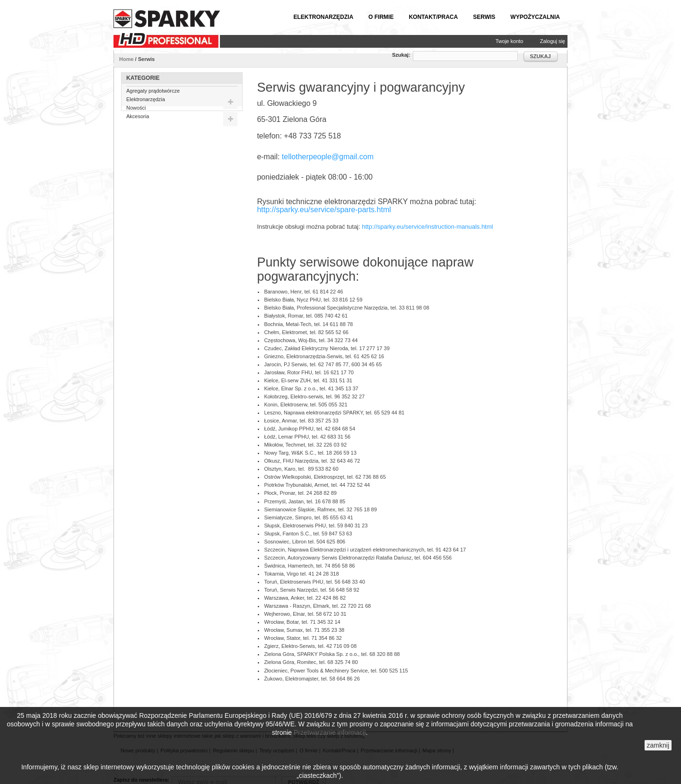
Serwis (484, 17)
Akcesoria (138, 120)
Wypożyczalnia (535, 17)
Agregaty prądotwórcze (153, 94)
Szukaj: (401, 55)
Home (127, 59)
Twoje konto (510, 41)
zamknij (658, 745)
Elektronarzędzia (323, 17)
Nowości (136, 111)
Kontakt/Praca (433, 17)
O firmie (381, 17)
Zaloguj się (553, 41)
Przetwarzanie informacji (330, 732)
